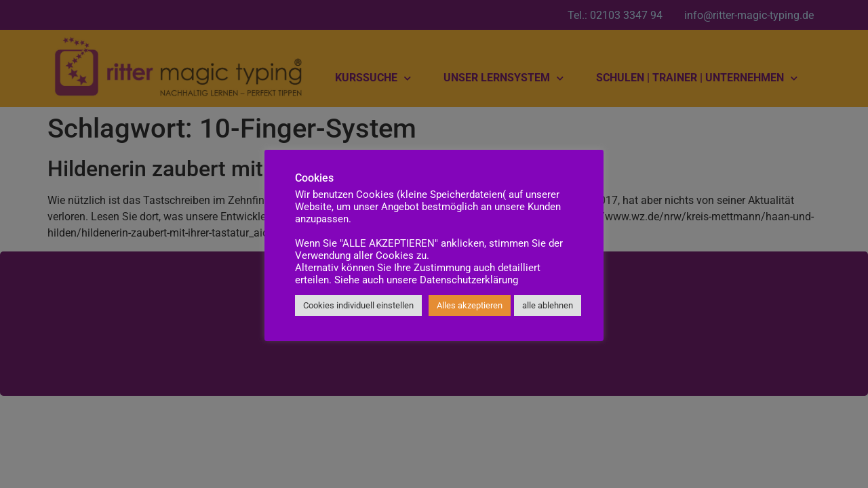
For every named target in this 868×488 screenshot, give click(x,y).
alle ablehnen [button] (548, 305)
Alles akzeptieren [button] (470, 305)
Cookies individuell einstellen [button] (358, 305)
